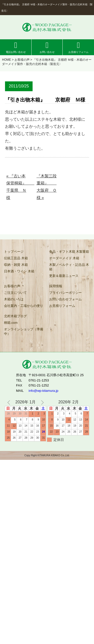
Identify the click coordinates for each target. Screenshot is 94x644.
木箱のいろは (14, 299)
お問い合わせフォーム (65, 299)
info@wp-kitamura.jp (43, 391)
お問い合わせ (47, 52)
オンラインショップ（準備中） (24, 331)
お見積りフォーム (78, 52)
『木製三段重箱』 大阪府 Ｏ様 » (47, 187)
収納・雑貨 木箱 (16, 265)
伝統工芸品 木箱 (16, 258)
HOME (7, 60)
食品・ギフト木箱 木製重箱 (69, 252)
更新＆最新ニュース (64, 276)
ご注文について (15, 293)
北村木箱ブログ (15, 316)
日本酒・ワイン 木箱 (19, 271)
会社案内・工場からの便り (24, 306)
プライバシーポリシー (65, 293)
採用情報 (56, 286)
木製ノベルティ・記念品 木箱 (69, 267)
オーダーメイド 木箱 (64, 258)
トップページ (14, 252)
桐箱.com (11, 323)
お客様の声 (22, 60)
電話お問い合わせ (16, 52)
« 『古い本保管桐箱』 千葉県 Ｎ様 (17, 187)
